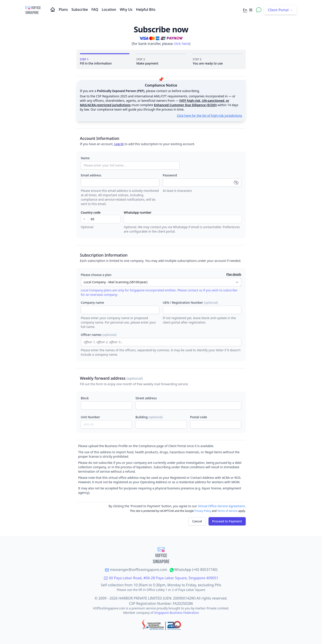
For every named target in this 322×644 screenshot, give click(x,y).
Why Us (126, 9)
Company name (92, 303)
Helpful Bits (146, 9)
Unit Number (90, 417)
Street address (146, 398)
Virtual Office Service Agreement (221, 506)
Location (110, 9)
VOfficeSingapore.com (110, 608)
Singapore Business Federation (176, 613)
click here (181, 44)
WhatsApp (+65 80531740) (193, 570)
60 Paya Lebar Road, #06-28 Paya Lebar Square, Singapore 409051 (161, 578)
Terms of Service (227, 511)
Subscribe (80, 9)
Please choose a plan (96, 275)
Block (85, 398)
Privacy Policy (203, 511)
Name (85, 158)
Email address (91, 175)
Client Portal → (280, 10)
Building (149, 417)
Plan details (234, 274)
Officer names (99, 335)
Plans (64, 9)
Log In (119, 144)
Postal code (199, 417)
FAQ (95, 9)
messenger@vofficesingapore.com (136, 570)
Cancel (197, 521)
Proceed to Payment (227, 521)
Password (170, 175)
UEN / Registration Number (190, 303)
